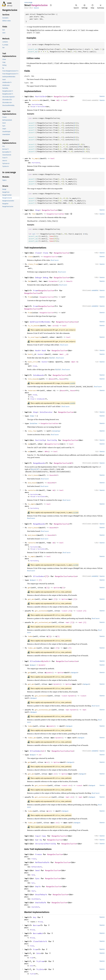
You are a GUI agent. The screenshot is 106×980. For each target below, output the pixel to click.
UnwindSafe (41, 903)
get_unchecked (41, 611)
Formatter (53, 281)
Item (32, 416)
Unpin (38, 886)
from (30, 297)
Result (69, 281)
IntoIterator (46, 412)
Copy (37, 836)
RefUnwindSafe (42, 862)
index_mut (32, 648)
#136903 (72, 383)
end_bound (32, 483)
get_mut (31, 599)
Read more (55, 260)
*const (65, 611)
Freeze (38, 854)
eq (29, 444)
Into (38, 953)
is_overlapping (35, 337)
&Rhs (47, 451)
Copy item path (51, 5)
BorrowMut (38, 933)
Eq (36, 840)
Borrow (36, 925)
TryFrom (40, 961)
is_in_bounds (34, 326)
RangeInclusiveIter (56, 214)
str (43, 751)
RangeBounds (39, 463)
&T (71, 463)
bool (65, 100)
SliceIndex (38, 576)
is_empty (36, 158)
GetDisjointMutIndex (40, 322)
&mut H (74, 362)
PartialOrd (41, 97)
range (30, 2)
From (35, 291)
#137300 (75, 513)
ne (29, 451)
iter (34, 214)
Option (57, 588)
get (29, 588)
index (30, 636)
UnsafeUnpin (41, 895)
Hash (37, 350)
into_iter (32, 431)
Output (33, 580)
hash (30, 354)
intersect (32, 390)
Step (37, 210)
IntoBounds (38, 375)
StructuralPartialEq (46, 844)
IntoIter (34, 423)
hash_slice (33, 362)
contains (36, 100)
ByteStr (46, 661)
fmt (29, 281)
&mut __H (63, 354)
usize (75, 322)
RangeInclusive (61, 97)
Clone (38, 253)
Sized (33, 107)
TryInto (40, 969)
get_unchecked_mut (43, 622)
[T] (47, 576)
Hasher (41, 354)
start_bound (33, 475)
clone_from (33, 264)
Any (35, 917)
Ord (32, 397)
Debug (38, 278)
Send (37, 870)
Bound (52, 379)
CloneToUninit (40, 941)
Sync (37, 878)
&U (58, 100)
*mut (68, 622)
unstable (95, 290)
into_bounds (33, 379)
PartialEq (40, 440)
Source (36, 8)
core (9, 3)
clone (30, 257)
